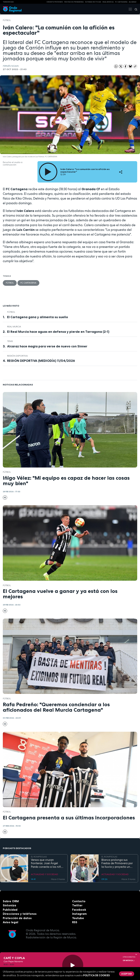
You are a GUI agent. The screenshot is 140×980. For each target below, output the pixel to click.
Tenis (10, 341)
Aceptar (127, 974)
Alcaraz (133, 2)
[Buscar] (135, 9)
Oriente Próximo (55, 2)
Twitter (77, 905)
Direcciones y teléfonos (20, 914)
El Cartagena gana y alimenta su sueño (38, 317)
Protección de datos (17, 918)
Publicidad (10, 910)
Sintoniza (9, 905)
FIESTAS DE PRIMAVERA (74, 2)
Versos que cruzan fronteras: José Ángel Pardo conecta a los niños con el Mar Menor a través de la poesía (48, 863)
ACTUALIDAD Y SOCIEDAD (45, 874)
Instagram (79, 914)
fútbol (7, 20)
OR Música (129, 961)
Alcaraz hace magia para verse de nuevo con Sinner (47, 346)
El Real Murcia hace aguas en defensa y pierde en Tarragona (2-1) (58, 332)
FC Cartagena (28, 283)
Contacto (79, 901)
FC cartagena (121, 2)
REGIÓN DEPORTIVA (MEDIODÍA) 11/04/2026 (41, 361)
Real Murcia (108, 2)
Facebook (79, 910)
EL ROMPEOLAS (39, 857)
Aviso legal (10, 922)
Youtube (78, 918)
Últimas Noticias (93, 2)
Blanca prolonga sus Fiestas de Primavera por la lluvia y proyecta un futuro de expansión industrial (117, 863)
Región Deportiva (17, 356)
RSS (75, 922)
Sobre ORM (11, 901)
